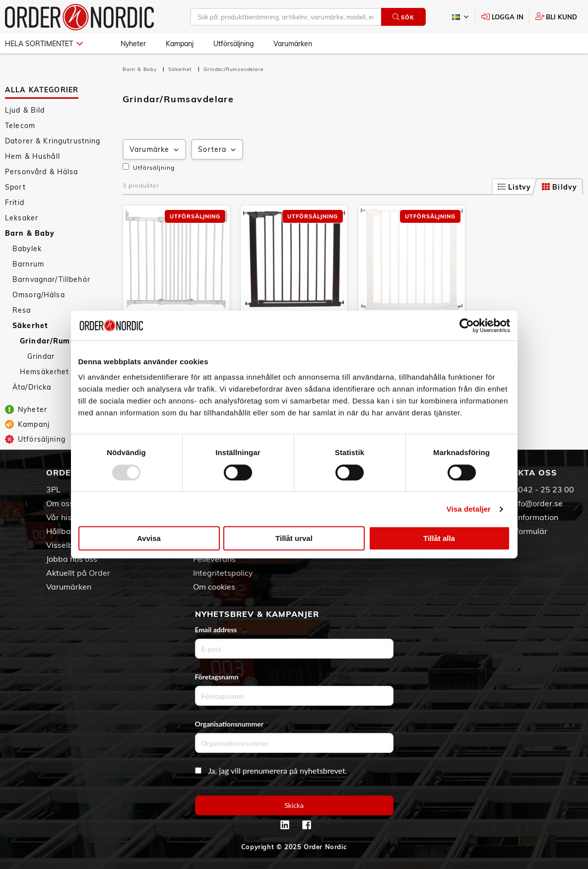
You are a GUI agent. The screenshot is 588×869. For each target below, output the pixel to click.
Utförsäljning (233, 44)
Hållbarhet (66, 531)
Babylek (27, 249)
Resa (22, 310)
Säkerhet (30, 326)
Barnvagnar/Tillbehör (51, 279)
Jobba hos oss (72, 559)
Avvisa (149, 538)
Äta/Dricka (32, 387)
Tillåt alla (439, 538)
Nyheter (133, 44)
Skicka (294, 805)
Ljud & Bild (25, 110)
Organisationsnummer (232, 724)
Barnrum (28, 264)
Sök (403, 17)
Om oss (60, 503)
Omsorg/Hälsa (39, 295)
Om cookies (214, 587)
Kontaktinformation (523, 517)
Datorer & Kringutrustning (53, 141)
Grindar (41, 356)
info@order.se (537, 503)
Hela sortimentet (44, 44)
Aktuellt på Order (78, 573)
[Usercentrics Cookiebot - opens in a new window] (467, 326)
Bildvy (559, 187)
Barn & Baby (30, 233)
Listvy (515, 187)
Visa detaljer (469, 509)
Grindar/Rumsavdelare (65, 341)
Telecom (20, 126)
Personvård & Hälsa (42, 172)
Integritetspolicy (223, 573)
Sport (15, 187)
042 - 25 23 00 (546, 489)
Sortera (218, 150)
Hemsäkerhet (45, 372)
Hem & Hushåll (33, 156)
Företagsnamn (219, 677)
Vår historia (67, 517)
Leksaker (22, 218)
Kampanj (180, 44)
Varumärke (155, 150)
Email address (218, 630)
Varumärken (293, 44)
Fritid (15, 202)
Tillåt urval (294, 538)
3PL (53, 489)
